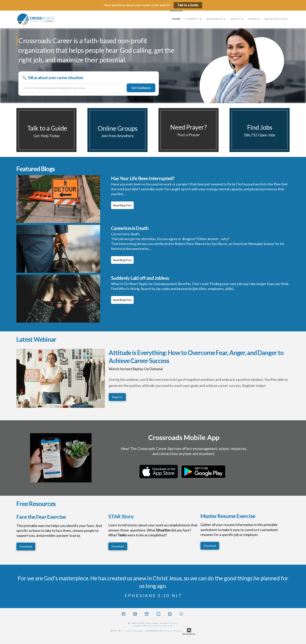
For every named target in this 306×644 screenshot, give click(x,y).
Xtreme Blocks (173, 631)
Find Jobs (260, 127)
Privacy (173, 623)
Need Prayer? (189, 127)
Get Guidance (141, 88)
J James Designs (133, 631)
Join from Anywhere (117, 136)
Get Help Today (47, 136)
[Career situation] (73, 88)
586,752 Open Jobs (260, 135)
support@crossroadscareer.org (153, 626)
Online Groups (118, 128)
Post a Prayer (189, 135)
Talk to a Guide (188, 5)
